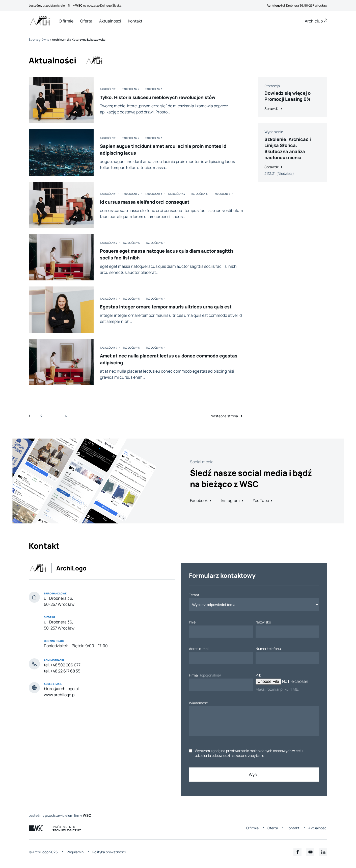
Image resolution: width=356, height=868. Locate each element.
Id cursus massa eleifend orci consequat (145, 202)
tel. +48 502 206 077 (62, 665)
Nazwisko (263, 622)
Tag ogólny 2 (131, 89)
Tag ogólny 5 (199, 194)
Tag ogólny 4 (176, 194)
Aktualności (110, 21)
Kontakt (135, 21)
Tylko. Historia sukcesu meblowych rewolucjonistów (158, 97)
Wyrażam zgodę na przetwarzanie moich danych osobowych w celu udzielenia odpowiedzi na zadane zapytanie (249, 753)
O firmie (66, 21)
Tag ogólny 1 (108, 89)
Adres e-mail (199, 649)
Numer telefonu (268, 649)
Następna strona (228, 416)
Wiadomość (198, 703)
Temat (194, 595)
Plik (258, 675)
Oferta (86, 21)
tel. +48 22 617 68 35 (62, 671)
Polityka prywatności (109, 852)
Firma (193, 675)
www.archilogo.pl (60, 695)
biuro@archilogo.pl (61, 689)
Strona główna (39, 40)
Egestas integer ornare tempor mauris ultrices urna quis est (166, 307)
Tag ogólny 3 (154, 89)
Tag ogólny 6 (222, 194)
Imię (192, 622)
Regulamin (75, 852)
